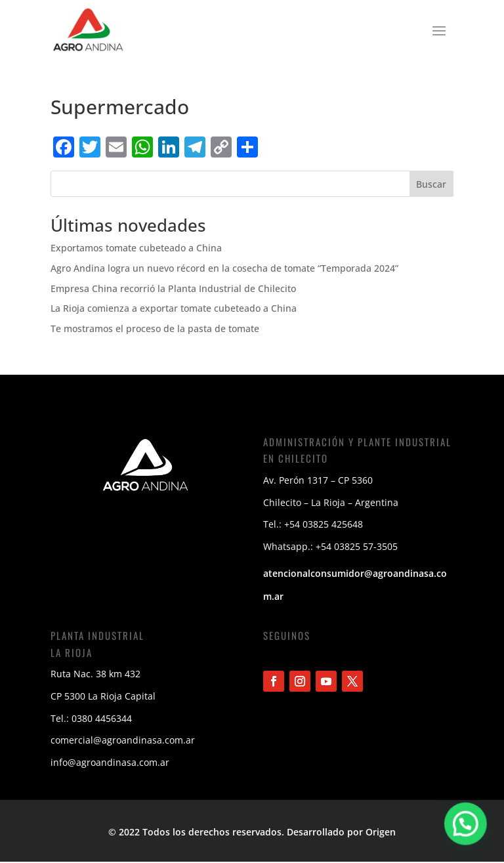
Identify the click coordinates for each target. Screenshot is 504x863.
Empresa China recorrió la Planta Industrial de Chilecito (173, 288)
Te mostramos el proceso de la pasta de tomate (155, 328)
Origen (381, 832)
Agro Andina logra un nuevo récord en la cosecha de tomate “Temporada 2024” (224, 268)
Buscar (431, 184)
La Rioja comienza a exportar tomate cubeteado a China (174, 308)
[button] (467, 828)
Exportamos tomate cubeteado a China (136, 248)
